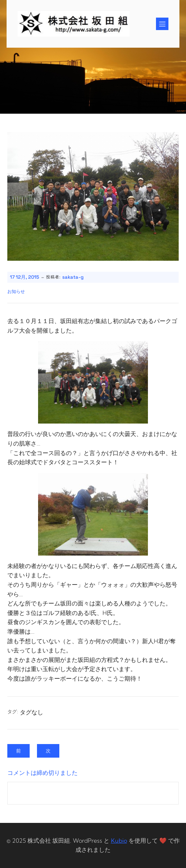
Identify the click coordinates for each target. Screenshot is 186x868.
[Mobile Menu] (162, 24)
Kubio (119, 840)
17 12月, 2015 (25, 277)
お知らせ (16, 292)
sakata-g (73, 277)
